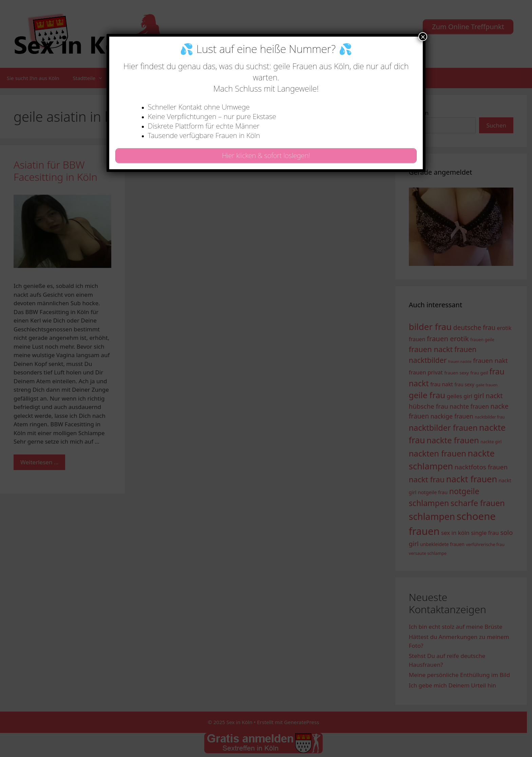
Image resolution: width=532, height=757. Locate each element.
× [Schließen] (423, 37)
